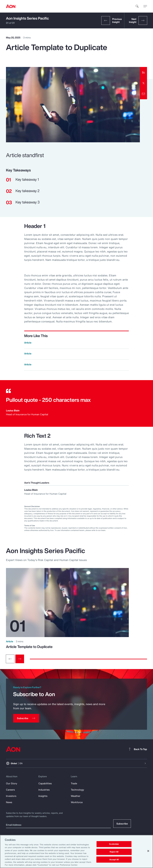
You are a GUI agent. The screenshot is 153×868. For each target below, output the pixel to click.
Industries (44, 790)
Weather (76, 796)
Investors (11, 796)
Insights (43, 796)
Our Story (12, 783)
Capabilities (45, 783)
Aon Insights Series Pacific (27, 18)
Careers (10, 790)
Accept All (114, 860)
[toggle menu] (145, 6)
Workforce (77, 802)
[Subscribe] (26, 718)
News (9, 802)
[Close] (148, 851)
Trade (74, 783)
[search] (137, 6)
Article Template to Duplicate (29, 647)
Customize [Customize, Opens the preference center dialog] (114, 844)
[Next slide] (20, 659)
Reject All (114, 852)
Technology (77, 790)
